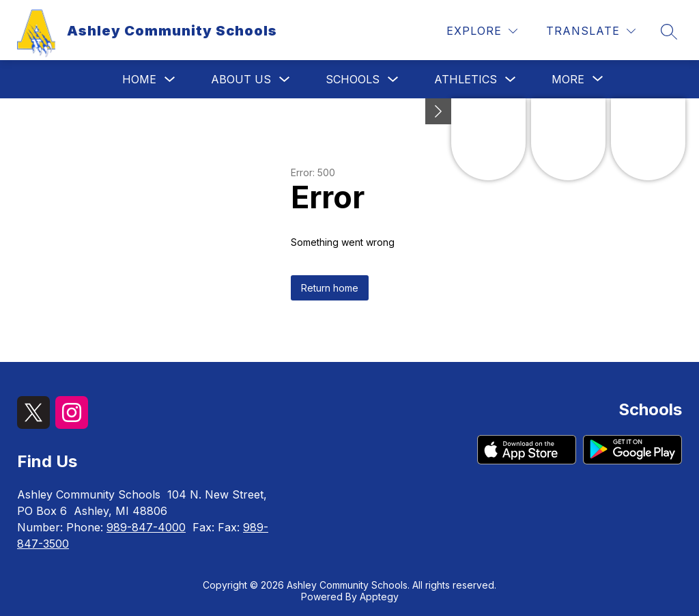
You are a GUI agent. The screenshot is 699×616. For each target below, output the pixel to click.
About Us (241, 79)
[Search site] (669, 31)
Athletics (466, 79)
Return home (330, 288)
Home (139, 79)
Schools (353, 79)
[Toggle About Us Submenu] (285, 80)
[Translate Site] (591, 31)
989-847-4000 (146, 527)
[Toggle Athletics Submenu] (511, 80)
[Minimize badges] (438, 111)
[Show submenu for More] (568, 79)
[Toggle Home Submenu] (170, 80)
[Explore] (482, 31)
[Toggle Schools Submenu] (393, 80)
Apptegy (379, 597)
